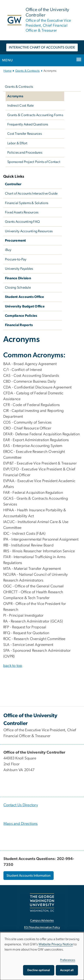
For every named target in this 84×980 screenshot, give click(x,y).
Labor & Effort (17, 143)
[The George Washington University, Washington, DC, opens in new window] (42, 903)
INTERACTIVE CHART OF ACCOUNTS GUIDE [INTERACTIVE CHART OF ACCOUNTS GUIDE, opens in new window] (42, 47)
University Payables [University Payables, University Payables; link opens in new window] (19, 269)
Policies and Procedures (25, 153)
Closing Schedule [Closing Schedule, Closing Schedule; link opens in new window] (18, 288)
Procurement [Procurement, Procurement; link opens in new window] (16, 241)
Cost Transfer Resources (25, 134)
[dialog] (42, 956)
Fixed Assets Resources (22, 212)
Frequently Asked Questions (28, 124)
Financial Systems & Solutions (27, 203)
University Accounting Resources (29, 231)
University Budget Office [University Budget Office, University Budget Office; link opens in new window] (25, 306)
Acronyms (15, 96)
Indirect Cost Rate (21, 106)
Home (7, 71)
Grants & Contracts (28, 71)
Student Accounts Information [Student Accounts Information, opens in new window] (29, 876)
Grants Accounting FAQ (22, 222)
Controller (13, 184)
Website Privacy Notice (56, 944)
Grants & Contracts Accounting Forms (35, 115)
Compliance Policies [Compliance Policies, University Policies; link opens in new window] (21, 316)
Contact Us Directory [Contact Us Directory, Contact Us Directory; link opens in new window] (21, 805)
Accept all (67, 970)
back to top (13, 666)
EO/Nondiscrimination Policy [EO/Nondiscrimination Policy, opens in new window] (42, 927)
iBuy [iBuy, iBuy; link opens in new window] (8, 250)
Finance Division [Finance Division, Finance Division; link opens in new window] (18, 278)
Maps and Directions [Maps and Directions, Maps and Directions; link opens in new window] (21, 824)
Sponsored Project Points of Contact (34, 162)
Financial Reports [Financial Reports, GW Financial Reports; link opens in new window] (19, 325)
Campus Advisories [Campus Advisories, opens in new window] (42, 921)
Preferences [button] (68, 960)
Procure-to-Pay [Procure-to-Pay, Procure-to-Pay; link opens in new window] (16, 259)
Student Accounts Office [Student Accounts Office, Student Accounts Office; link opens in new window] (25, 297)
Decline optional (39, 970)
